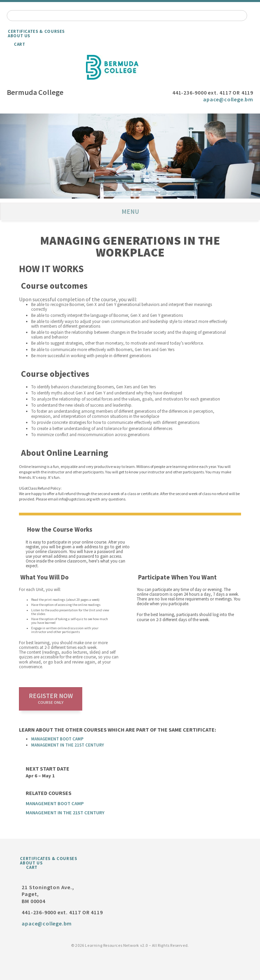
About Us (19, 36)
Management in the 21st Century (68, 745)
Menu (130, 211)
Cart (20, 44)
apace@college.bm (228, 99)
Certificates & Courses (36, 31)
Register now (51, 698)
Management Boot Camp (57, 739)
